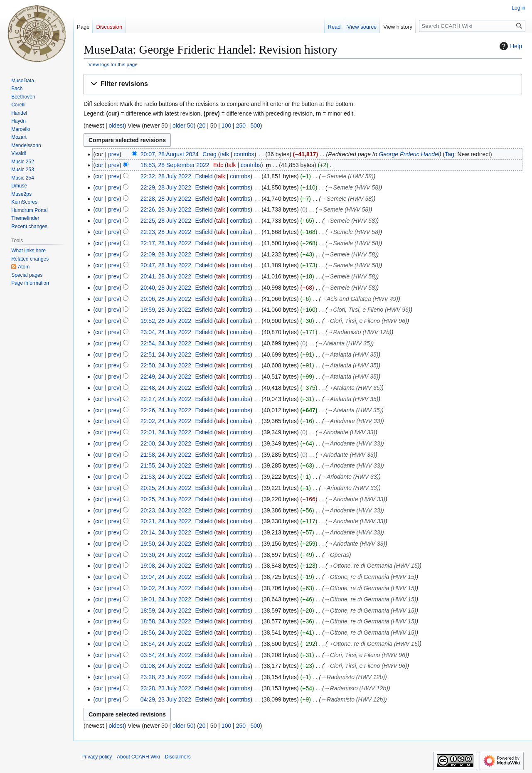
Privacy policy (97, 757)
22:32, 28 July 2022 (166, 176)
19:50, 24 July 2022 (166, 544)
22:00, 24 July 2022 (166, 443)
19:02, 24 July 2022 (166, 588)
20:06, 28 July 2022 (166, 299)
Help (510, 46)
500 (255, 126)
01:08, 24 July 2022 (166, 666)
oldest (116, 126)
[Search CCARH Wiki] (472, 26)
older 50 (183, 126)
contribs (244, 154)
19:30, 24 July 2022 (166, 555)
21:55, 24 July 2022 (166, 465)
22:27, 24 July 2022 (166, 399)
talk (224, 154)
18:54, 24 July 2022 (166, 644)
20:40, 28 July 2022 (166, 288)
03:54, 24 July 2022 (166, 655)
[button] (303, 84)
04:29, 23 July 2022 (166, 699)
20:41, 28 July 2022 (166, 276)
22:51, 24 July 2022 (166, 354)
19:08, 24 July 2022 (166, 566)
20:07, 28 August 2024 (170, 154)
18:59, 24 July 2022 (166, 611)
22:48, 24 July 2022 (166, 388)
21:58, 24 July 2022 (166, 455)
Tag (449, 154)
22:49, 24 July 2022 (166, 377)
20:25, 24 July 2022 (166, 488)
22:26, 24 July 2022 (166, 410)
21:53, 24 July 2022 (166, 477)
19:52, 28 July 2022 (166, 321)
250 (241, 126)
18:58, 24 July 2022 (166, 621)
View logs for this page (113, 64)
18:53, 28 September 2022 (175, 165)
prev (114, 154)
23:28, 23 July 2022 (166, 677)
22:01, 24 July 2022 (166, 432)
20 (202, 126)
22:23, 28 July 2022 (166, 232)
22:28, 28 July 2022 (166, 199)
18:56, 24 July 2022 (166, 633)
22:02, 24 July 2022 (166, 421)
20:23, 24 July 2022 (166, 510)
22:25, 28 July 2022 (166, 221)
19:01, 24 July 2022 (166, 599)
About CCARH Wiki (138, 757)
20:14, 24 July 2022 (166, 532)
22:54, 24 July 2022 (166, 343)
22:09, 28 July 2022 (166, 254)
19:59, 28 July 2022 (166, 310)
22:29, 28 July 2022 (166, 187)
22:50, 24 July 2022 (166, 365)
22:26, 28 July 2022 (166, 209)
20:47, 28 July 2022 (166, 265)
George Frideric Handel (409, 154)
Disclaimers (178, 757)
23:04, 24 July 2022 (166, 332)
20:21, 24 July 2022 (166, 521)
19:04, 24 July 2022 (166, 577)
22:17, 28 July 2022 (166, 243)
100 (226, 126)
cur (99, 165)
